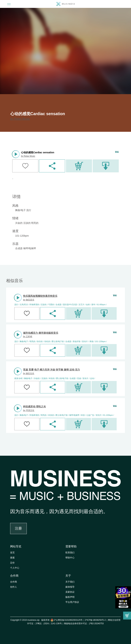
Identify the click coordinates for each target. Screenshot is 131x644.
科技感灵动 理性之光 (34, 407)
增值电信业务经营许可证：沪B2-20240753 (84, 624)
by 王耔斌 (28, 337)
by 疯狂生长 (29, 373)
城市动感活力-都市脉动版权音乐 (41, 333)
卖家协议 (70, 592)
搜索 (12, 558)
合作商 (14, 576)
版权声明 (70, 597)
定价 (12, 563)
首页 (12, 553)
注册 (18, 528)
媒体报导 (70, 587)
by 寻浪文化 (29, 410)
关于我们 (70, 582)
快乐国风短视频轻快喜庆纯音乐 (40, 296)
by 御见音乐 (29, 300)
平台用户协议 (72, 602)
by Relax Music (20, 119)
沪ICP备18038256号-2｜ (96, 620)
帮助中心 (70, 558)
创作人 (14, 587)
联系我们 (70, 553)
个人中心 (15, 568)
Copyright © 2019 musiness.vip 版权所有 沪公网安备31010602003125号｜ (47, 620)
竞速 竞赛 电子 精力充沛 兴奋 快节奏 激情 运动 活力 (52, 370)
